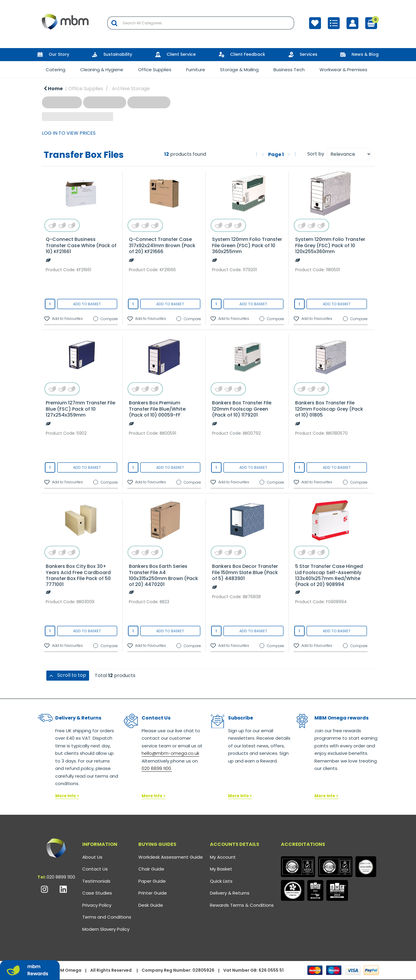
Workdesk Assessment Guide (171, 857)
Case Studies (97, 893)
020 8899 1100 (61, 877)
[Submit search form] (114, 23)
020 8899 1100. (157, 768)
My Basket (221, 869)
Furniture (196, 70)
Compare (106, 319)
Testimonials (96, 881)
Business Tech (289, 70)
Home (53, 89)
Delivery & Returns (230, 893)
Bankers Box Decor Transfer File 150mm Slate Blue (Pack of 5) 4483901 (245, 572)
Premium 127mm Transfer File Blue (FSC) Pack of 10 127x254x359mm (80, 409)
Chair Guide (151, 869)
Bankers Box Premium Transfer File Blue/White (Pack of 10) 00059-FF (157, 409)
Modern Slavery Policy (106, 929)
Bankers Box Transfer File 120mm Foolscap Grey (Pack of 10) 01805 (329, 409)
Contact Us (95, 869)
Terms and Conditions (107, 917)
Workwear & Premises (343, 70)
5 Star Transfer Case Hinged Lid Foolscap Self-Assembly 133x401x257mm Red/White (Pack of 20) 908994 (329, 575)
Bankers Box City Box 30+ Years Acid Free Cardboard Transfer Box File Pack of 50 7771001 (78, 575)
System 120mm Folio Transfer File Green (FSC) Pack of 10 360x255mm (247, 245)
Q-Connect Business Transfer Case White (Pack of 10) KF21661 (81, 245)
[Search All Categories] (201, 23)
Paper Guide (152, 881)
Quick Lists (221, 881)
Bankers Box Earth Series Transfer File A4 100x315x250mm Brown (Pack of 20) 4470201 (163, 575)
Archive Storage (131, 89)
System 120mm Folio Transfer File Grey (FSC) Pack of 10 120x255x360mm (330, 245)
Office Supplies (155, 70)
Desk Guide (151, 905)
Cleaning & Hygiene (102, 70)
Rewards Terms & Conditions (242, 905)
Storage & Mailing (239, 70)
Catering (56, 70)
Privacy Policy (97, 905)
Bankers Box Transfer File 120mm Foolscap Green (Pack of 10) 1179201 (242, 409)
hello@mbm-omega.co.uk (170, 753)
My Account (223, 857)
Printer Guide (153, 893)
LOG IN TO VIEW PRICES (69, 133)
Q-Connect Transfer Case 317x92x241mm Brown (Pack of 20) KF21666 (162, 245)
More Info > (67, 796)
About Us (92, 857)
